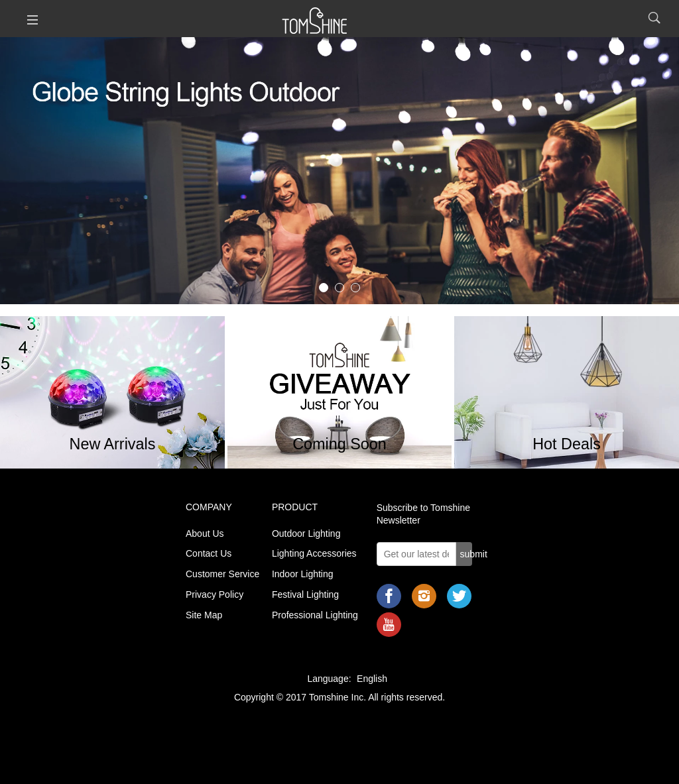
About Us (205, 533)
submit (466, 554)
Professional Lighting (315, 615)
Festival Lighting (305, 594)
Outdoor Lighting (306, 533)
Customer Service (222, 574)
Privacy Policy (215, 594)
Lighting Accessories (314, 553)
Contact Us (209, 553)
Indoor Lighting (303, 574)
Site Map (204, 615)
